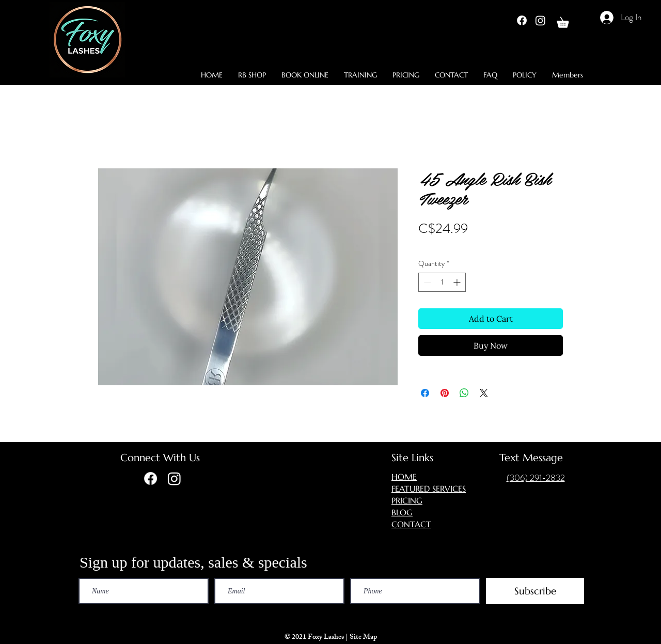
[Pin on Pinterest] (445, 393)
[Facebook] (522, 20)
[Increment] (458, 282)
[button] (568, 20)
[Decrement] (426, 282)
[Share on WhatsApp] (464, 393)
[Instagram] (540, 20)
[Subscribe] (535, 591)
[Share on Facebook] (425, 393)
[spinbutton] (442, 282)
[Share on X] (484, 393)
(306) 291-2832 (536, 478)
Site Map (364, 638)
